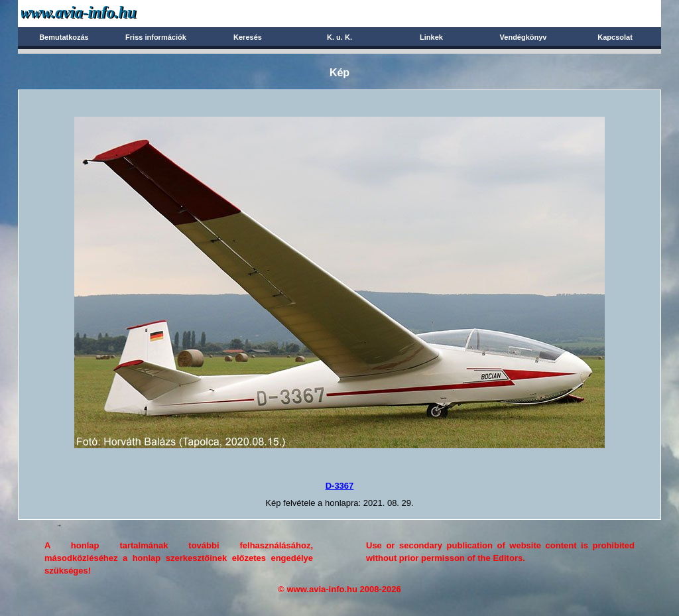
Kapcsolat (615, 37)
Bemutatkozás (64, 37)
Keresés (248, 37)
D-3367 (340, 486)
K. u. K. (339, 37)
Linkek (431, 37)
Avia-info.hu (102, 13)
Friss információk (156, 37)
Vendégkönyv (524, 37)
